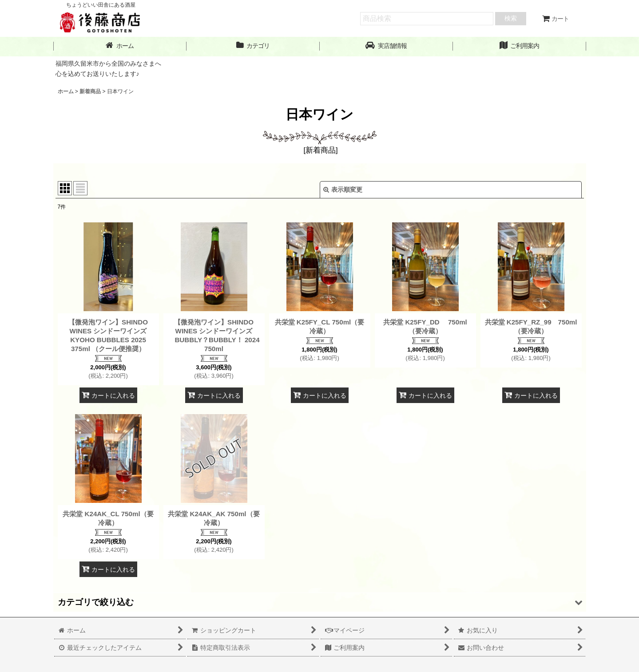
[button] (386, 46)
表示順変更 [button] (343, 190)
